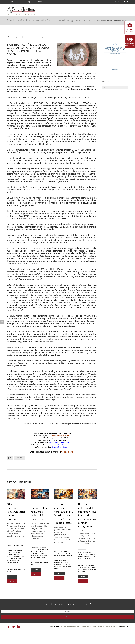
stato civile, (14, 570)
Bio (11, 458)
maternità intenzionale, (14, 560)
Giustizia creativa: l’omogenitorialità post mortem (16, 512)
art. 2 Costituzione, (66, 555)
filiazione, (17, 555)
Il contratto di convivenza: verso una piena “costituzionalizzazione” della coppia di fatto (64, 513)
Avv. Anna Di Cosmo (31, 37)
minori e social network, (38, 561)
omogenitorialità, (12, 562)
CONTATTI (39, 2)
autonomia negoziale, (61, 557)
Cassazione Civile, (66, 559)
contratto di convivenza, (62, 561)
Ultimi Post (20, 458)
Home (98, 20)
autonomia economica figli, (86, 562)
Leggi (12, 577)
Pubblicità (118, 627)
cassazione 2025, (83, 564)
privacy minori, (35, 563)
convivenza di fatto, (60, 563)
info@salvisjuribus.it (13, 2)
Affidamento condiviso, (41, 550)
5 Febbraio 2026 (66, 551)
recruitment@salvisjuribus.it (61, 445)
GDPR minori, (44, 559)
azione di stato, (15, 547)
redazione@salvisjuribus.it (27, 2)
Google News (67, 452)
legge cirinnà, (58, 567)
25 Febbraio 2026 (19, 545)
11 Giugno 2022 (17, 37)
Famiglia (104, 20)
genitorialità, (11, 557)
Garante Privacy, (35, 559)
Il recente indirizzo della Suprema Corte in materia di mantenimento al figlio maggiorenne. (87, 515)
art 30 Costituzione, (87, 554)
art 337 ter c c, (35, 551)
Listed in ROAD (42, 438)
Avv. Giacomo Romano (60, 436)
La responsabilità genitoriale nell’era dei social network (39, 512)
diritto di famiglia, (67, 565)
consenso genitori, (36, 555)
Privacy (126, 627)
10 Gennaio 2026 (90, 553)
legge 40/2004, (17, 558)
